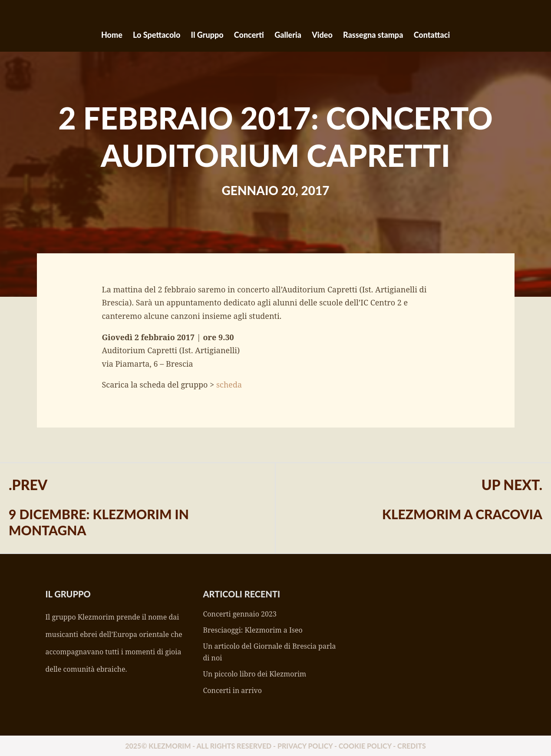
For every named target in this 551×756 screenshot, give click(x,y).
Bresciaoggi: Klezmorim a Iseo (253, 630)
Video (322, 35)
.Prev (28, 485)
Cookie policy (365, 746)
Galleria (288, 35)
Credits (412, 746)
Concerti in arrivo (233, 690)
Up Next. (512, 485)
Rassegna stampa (373, 35)
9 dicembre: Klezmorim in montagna (99, 522)
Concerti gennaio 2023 (240, 614)
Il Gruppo (207, 35)
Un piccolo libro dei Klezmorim (255, 674)
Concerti (249, 35)
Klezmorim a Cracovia (462, 514)
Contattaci (432, 35)
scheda (229, 385)
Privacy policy (305, 746)
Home (112, 35)
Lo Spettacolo (157, 35)
